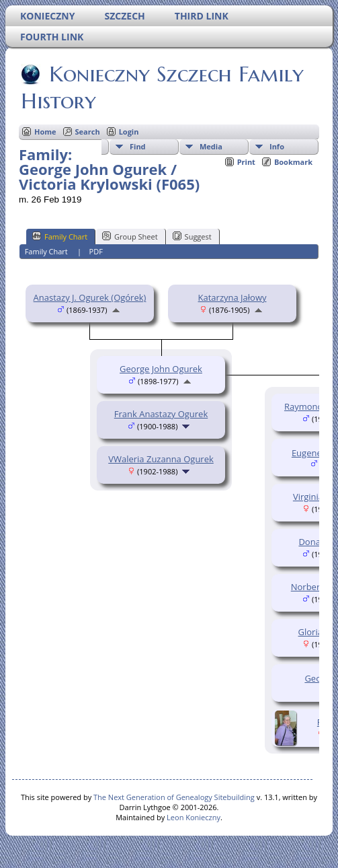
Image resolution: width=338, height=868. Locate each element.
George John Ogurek (161, 369)
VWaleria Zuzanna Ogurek (161, 459)
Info (277, 146)
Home (45, 132)
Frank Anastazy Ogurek (161, 414)
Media (211, 146)
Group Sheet (130, 236)
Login (129, 132)
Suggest (192, 236)
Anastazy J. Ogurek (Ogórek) (90, 297)
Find (138, 146)
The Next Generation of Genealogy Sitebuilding (174, 797)
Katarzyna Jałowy (233, 297)
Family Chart (60, 236)
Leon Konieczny (194, 817)
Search (88, 132)
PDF (96, 251)
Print (246, 162)
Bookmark (293, 162)
